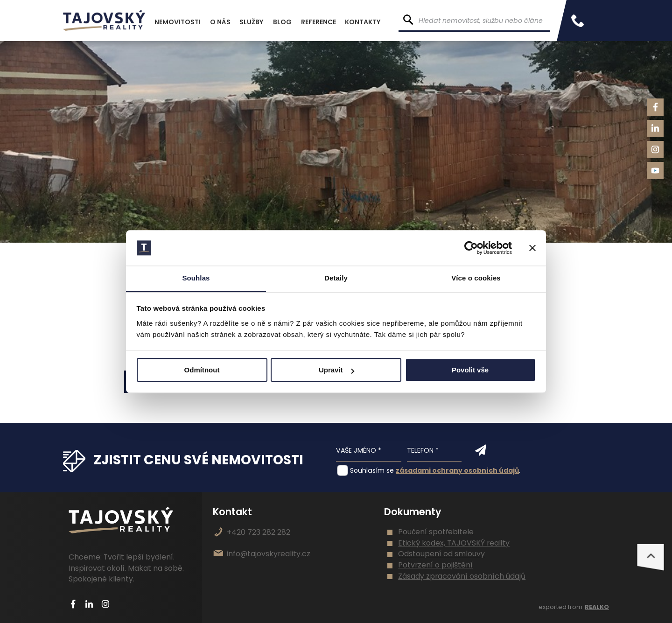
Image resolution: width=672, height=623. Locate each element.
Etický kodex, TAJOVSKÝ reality (454, 543)
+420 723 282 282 (259, 532)
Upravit (336, 370)
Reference (318, 22)
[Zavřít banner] (532, 248)
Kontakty (363, 22)
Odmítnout (202, 370)
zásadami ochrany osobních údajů (457, 470)
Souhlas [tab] (196, 278)
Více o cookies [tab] (476, 278)
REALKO (597, 607)
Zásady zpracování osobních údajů (462, 576)
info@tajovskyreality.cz (269, 554)
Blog (282, 22)
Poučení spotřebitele (436, 532)
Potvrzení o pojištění (435, 565)
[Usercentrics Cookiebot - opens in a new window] (471, 248)
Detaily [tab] (336, 278)
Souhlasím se (372, 470)
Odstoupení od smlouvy (441, 554)
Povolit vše (470, 370)
